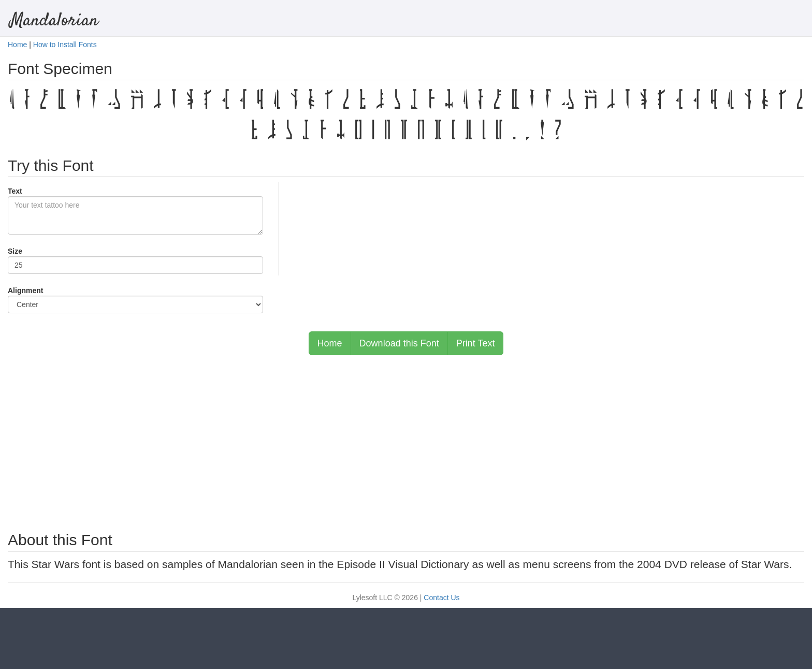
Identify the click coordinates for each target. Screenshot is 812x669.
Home (17, 45)
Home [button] (330, 343)
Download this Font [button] (399, 343)
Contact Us (441, 598)
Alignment (25, 290)
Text (15, 191)
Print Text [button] (476, 343)
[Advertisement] (406, 438)
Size (15, 251)
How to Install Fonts (65, 45)
